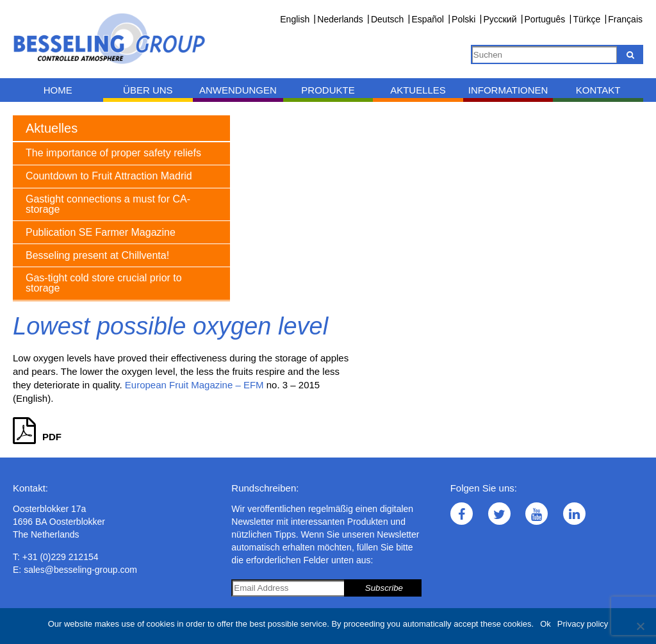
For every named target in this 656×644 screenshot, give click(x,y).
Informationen (508, 90)
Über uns (148, 90)
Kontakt (598, 90)
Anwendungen (238, 90)
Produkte (328, 90)
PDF (37, 437)
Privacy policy (583, 624)
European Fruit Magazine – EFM (194, 385)
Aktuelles (418, 90)
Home (58, 90)
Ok (545, 624)
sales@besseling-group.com (80, 570)
